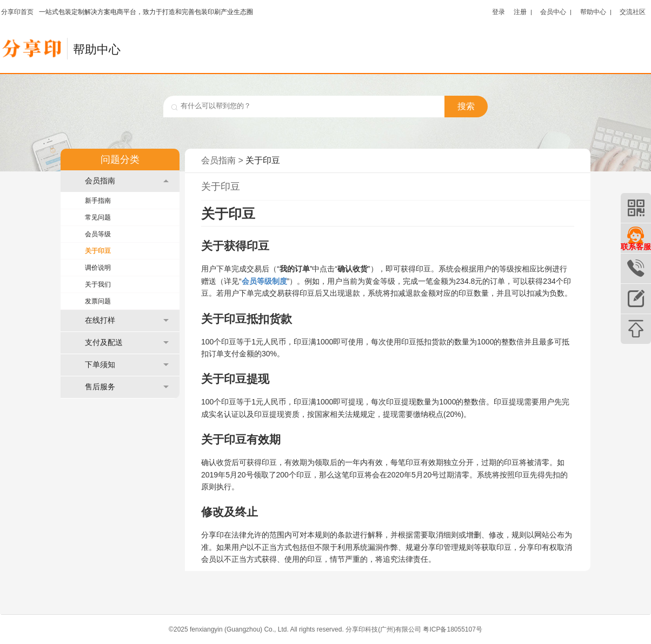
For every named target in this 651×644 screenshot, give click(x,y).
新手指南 (98, 201)
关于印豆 (98, 251)
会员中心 (553, 12)
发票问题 (98, 301)
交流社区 (633, 12)
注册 (520, 12)
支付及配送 (127, 343)
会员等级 (98, 234)
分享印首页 (17, 12)
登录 (499, 12)
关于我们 (98, 284)
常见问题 (98, 217)
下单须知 (127, 365)
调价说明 (98, 268)
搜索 (466, 106)
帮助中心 (593, 12)
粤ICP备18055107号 (452, 629)
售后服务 (127, 387)
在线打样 (127, 320)
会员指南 (127, 181)
